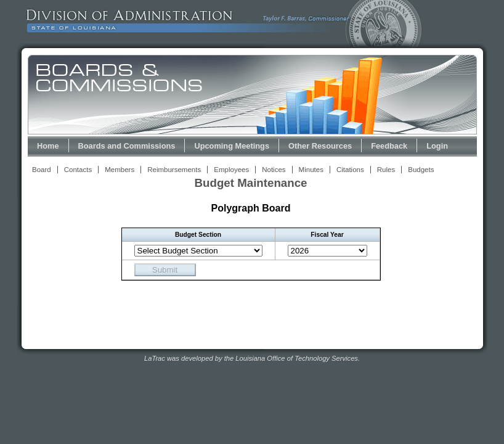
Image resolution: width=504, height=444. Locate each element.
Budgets (421, 170)
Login (437, 146)
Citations (350, 170)
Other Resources (320, 146)
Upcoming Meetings (232, 146)
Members (120, 170)
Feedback (389, 146)
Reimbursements (174, 170)
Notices (274, 170)
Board (42, 170)
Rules (386, 170)
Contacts (78, 170)
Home (48, 146)
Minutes (311, 170)
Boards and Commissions (127, 146)
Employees (231, 170)
